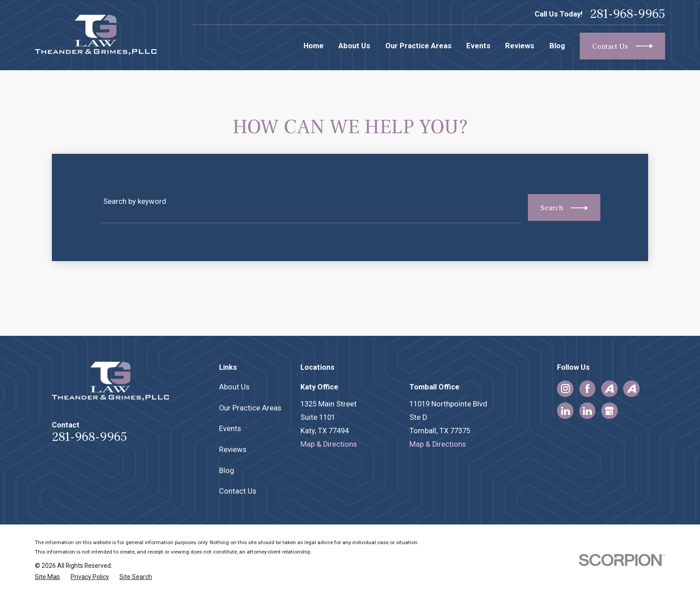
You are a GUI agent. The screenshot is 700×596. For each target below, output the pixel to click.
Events (230, 429)
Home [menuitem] (314, 46)
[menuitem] (47, 577)
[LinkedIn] (565, 411)
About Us (234, 387)
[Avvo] (609, 389)
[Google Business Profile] (609, 411)
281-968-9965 (628, 14)
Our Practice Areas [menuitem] (418, 46)
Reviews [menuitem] (520, 46)
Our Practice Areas (250, 408)
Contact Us (238, 491)
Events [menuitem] (478, 46)
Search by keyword (135, 201)
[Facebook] (587, 389)
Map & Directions (329, 444)
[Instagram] (565, 389)
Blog (227, 471)
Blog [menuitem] (557, 46)
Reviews (233, 450)
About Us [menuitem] (354, 46)
